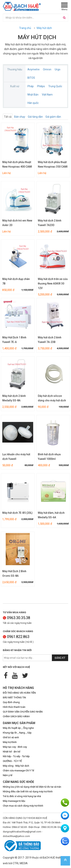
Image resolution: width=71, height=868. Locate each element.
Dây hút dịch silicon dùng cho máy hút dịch (52, 398)
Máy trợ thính (10, 742)
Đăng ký (60, 658)
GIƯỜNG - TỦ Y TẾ (12, 761)
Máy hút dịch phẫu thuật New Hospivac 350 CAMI (53, 164)
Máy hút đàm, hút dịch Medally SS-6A (51, 515)
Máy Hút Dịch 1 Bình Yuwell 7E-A (14, 340)
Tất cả (8, 117)
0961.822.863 (16, 637)
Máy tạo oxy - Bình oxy (15, 747)
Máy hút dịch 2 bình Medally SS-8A (14, 398)
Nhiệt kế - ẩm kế (12, 752)
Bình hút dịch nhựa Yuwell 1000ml (49, 457)
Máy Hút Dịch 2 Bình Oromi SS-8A (14, 573)
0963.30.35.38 (16, 618)
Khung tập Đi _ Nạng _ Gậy (17, 733)
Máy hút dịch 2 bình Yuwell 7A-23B (50, 340)
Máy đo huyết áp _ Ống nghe (18, 728)
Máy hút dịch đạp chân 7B (16, 281)
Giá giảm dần (53, 117)
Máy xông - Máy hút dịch (16, 766)
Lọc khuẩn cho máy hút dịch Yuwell (16, 457)
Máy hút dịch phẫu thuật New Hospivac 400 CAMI (17, 164)
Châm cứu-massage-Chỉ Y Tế (18, 770)
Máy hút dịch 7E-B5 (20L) (17, 513)
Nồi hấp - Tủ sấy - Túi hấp (16, 756)
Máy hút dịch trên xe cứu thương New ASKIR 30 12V (53, 284)
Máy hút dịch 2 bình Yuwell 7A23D (50, 223)
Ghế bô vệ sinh (11, 737)
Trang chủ (25, 28)
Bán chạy (20, 117)
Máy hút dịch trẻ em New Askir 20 (17, 223)
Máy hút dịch (44, 28)
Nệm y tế (8, 775)
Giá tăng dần (35, 117)
